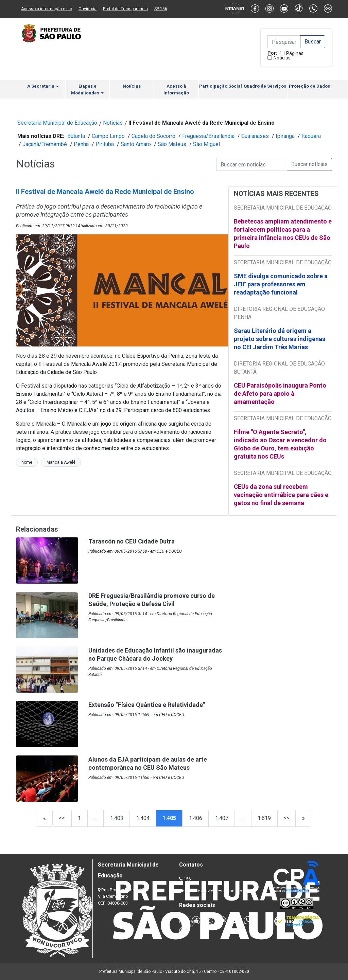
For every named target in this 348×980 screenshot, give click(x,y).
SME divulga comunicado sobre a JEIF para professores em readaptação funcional (281, 284)
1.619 (264, 818)
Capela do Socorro (153, 136)
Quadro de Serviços (265, 86)
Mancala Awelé (61, 462)
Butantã (76, 136)
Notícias (282, 58)
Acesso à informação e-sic (47, 9)
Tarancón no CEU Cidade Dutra (132, 541)
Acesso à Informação (176, 90)
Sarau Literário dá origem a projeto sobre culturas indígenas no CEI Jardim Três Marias (280, 339)
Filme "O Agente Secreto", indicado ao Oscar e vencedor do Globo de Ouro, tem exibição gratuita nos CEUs (280, 444)
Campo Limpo (108, 136)
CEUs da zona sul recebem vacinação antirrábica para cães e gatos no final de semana (281, 495)
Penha (81, 144)
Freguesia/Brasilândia (208, 136)
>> (286, 818)
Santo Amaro (136, 144)
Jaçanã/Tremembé (45, 144)
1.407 (222, 818)
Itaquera (311, 136)
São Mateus (172, 144)
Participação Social (221, 86)
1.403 (117, 818)
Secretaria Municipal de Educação (57, 123)
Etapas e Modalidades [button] (87, 90)
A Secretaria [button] (43, 86)
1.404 (143, 818)
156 (187, 879)
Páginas (295, 53)
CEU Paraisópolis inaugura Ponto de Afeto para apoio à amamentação (280, 394)
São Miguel (206, 144)
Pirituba (105, 144)
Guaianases (255, 136)
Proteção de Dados (309, 86)
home (27, 462)
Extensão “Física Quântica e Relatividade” (147, 705)
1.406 (196, 818)
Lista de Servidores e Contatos (215, 891)
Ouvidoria (88, 9)
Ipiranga (285, 136)
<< (62, 818)
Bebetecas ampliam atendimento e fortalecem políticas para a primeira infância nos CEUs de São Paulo (283, 234)
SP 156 (161, 9)
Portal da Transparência (125, 9)
